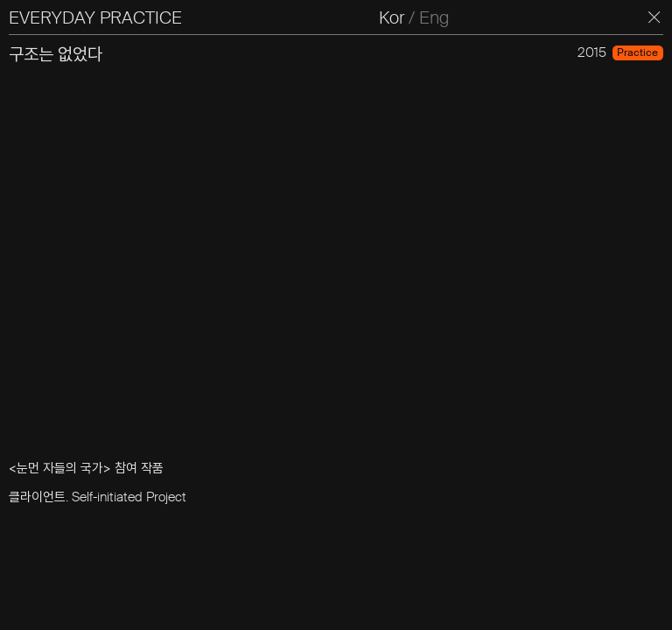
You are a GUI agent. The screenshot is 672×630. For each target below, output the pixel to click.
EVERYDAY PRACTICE (95, 17)
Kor (392, 17)
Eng (434, 17)
